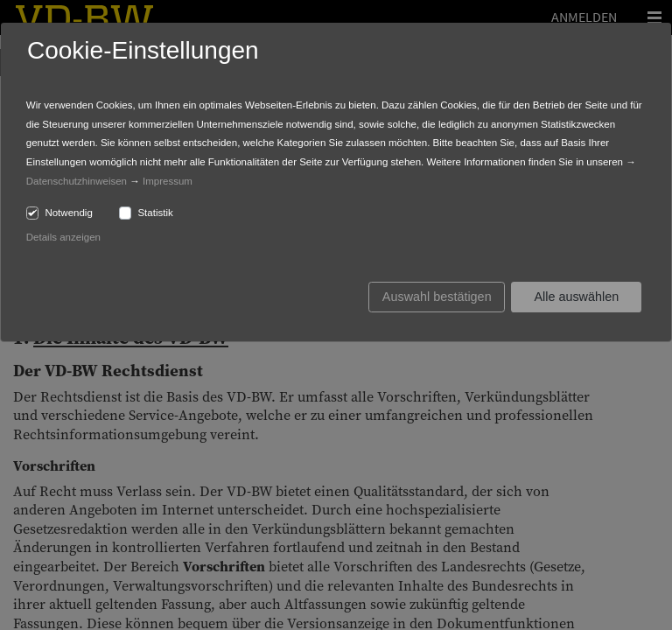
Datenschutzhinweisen (77, 181)
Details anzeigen (63, 237)
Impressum (168, 181)
